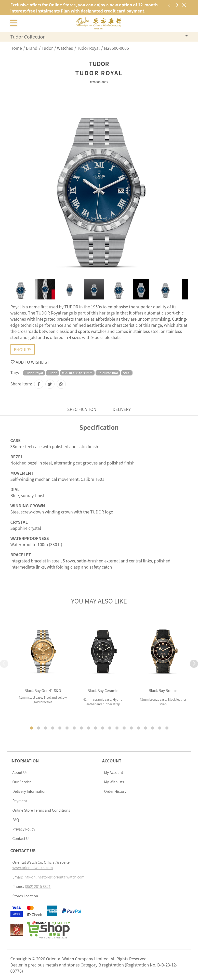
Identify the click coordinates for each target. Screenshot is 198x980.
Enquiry (23, 349)
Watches (65, 48)
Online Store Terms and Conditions (41, 810)
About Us (20, 772)
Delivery (122, 409)
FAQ (16, 820)
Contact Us (22, 838)
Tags (15, 372)
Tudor (47, 48)
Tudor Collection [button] (28, 36)
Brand (32, 48)
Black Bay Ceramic (103, 690)
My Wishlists (114, 782)
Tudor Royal (88, 48)
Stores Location (25, 896)
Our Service (22, 782)
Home (16, 48)
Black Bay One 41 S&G (43, 690)
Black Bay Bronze (163, 690)
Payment (20, 801)
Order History (115, 791)
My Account (114, 772)
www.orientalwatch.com (33, 868)
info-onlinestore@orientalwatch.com (54, 877)
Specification (82, 409)
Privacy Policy (24, 829)
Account (112, 761)
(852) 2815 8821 (38, 886)
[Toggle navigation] (14, 22)
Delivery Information (30, 791)
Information (25, 761)
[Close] (184, 5)
